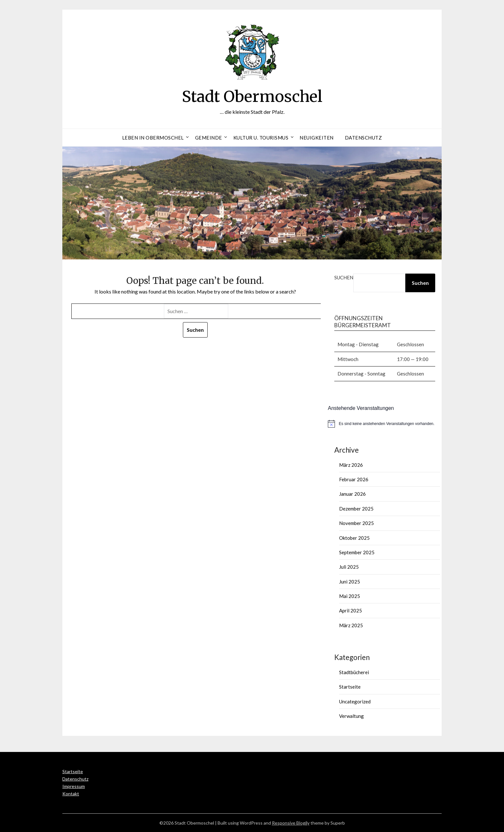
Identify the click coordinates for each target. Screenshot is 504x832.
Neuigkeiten (317, 138)
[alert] (385, 424)
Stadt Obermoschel (252, 96)
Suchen (344, 277)
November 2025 (356, 523)
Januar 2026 (352, 494)
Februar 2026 (354, 479)
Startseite (350, 687)
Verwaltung (351, 716)
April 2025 (351, 610)
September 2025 (357, 552)
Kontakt (71, 794)
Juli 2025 (349, 567)
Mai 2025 (350, 596)
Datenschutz (364, 138)
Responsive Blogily (291, 823)
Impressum (74, 786)
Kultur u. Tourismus (261, 138)
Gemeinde (209, 138)
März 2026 (351, 465)
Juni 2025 (350, 582)
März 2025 (351, 625)
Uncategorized (355, 701)
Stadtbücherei (354, 672)
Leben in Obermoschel (153, 138)
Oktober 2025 (354, 538)
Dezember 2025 (356, 509)
